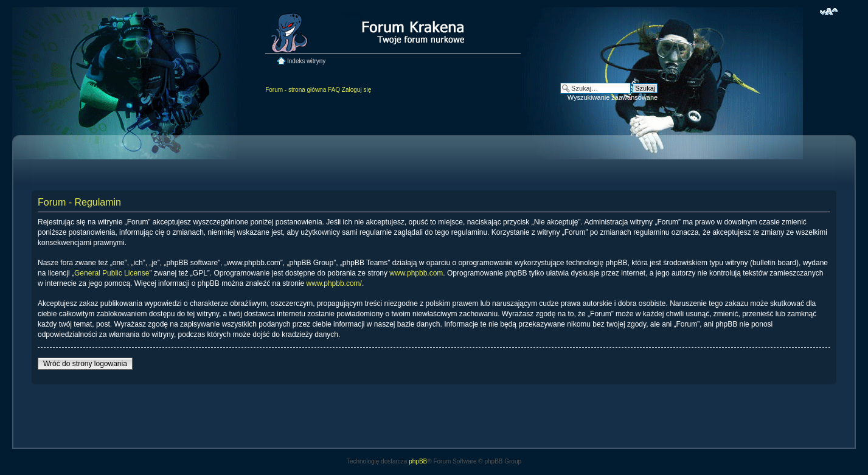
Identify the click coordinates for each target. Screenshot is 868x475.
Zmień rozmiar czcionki (829, 12)
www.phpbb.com (416, 273)
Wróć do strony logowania (85, 364)
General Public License (112, 273)
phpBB (418, 461)
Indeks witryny (306, 61)
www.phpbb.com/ (334, 283)
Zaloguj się (356, 90)
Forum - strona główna (296, 90)
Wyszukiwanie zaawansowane (613, 97)
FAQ (334, 90)
